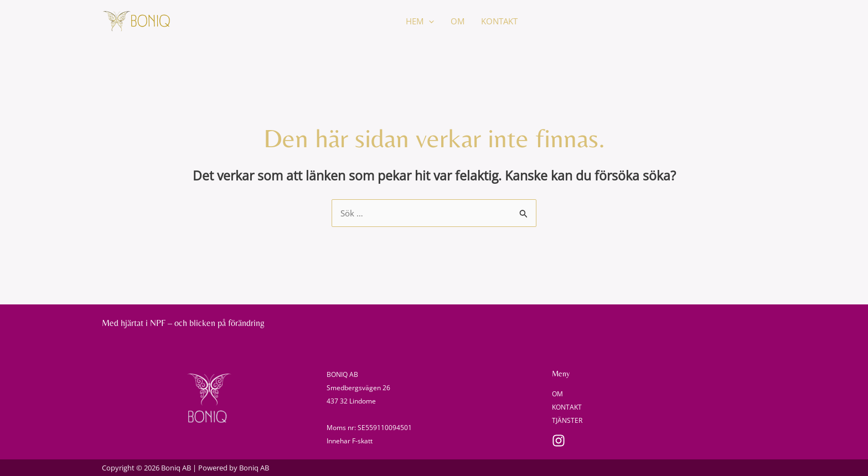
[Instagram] (559, 441)
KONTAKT (499, 21)
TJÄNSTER (567, 420)
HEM (420, 21)
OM (458, 21)
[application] (429, 21)
